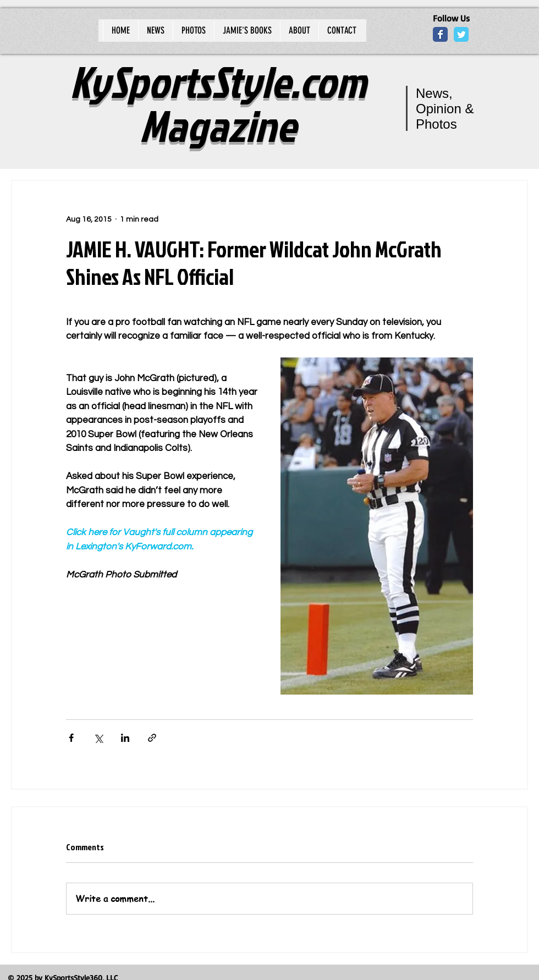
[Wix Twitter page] (461, 34)
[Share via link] (152, 738)
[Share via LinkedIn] (125, 738)
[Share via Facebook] (71, 738)
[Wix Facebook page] (440, 34)
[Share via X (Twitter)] (98, 738)
